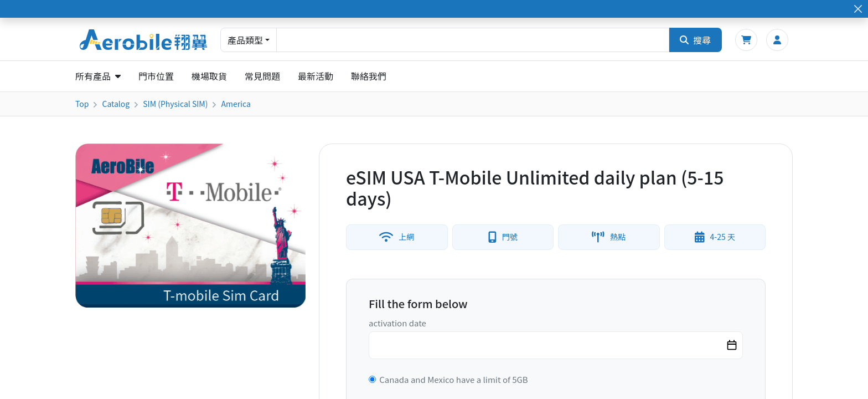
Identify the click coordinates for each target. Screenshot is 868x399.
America (236, 104)
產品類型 (245, 40)
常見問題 (262, 76)
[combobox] (473, 40)
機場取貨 (209, 76)
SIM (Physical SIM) (175, 104)
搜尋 (695, 40)
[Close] (858, 9)
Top (82, 104)
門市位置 (156, 76)
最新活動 (316, 76)
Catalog (116, 104)
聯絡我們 (369, 76)
